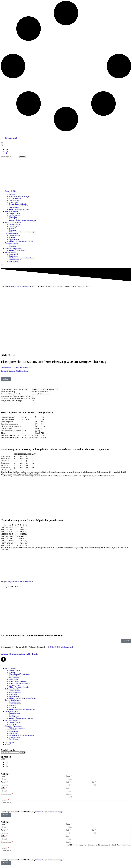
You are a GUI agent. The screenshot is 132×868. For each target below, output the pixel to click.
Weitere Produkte (11, 252)
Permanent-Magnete (12, 243)
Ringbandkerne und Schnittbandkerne (22, 258)
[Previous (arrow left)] (2, 867)
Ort (93, 779)
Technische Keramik (12, 211)
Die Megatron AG (11, 138)
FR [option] (7, 151)
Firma (68, 773)
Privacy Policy (41, 808)
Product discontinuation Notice (19, 206)
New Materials (14, 200)
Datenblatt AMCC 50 (17, 364)
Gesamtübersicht (15, 193)
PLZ (68, 779)
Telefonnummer (6, 791)
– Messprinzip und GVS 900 (21, 241)
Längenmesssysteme (12, 234)
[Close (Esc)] (2, 865)
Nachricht (4, 797)
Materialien (13, 217)
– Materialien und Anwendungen (22, 221)
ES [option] (7, 153)
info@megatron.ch (67, 644)
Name (3, 773)
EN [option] (7, 149)
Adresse (4, 779)
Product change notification (18, 204)
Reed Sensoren (14, 262)
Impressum (4, 651)
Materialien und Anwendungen (19, 197)
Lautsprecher (13, 256)
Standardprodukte (15, 215)
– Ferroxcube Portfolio (19, 210)
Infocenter (12, 230)
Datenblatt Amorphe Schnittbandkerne (15, 368)
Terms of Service (54, 808)
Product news (14, 202)
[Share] (4, 865)
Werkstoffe (13, 228)
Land (68, 785)
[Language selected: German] (66, 149)
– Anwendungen (17, 250)
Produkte (12, 195)
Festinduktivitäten (15, 260)
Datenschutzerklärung (18, 651)
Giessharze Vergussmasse (13, 249)
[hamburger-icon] (2, 135)
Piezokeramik (14, 254)
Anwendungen (14, 219)
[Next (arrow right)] (4, 867)
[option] (68, 149)
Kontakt (8, 140)
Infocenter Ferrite (15, 198)
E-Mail (3, 785)
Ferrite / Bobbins (11, 191)
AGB (28, 651)
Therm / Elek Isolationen (13, 223)
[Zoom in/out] (8, 865)
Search (22, 157)
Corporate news (14, 208)
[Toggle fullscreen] (6, 865)
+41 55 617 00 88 (53, 644)
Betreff (68, 791)
